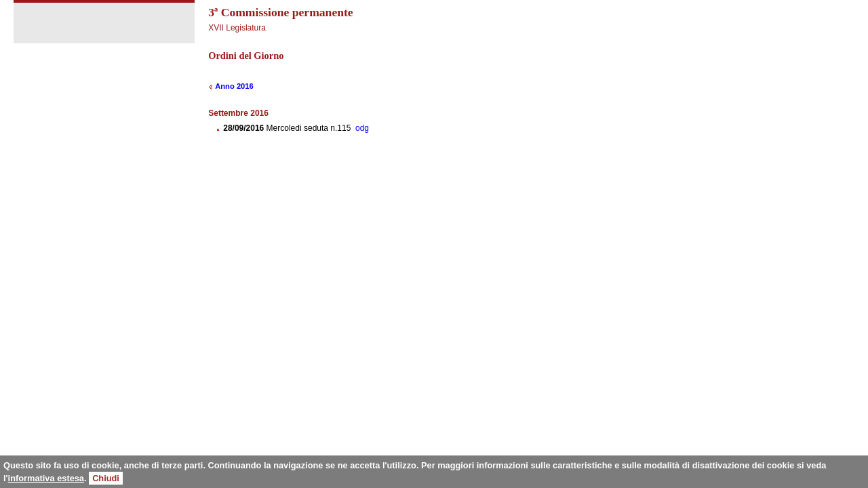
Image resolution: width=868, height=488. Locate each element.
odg (362, 128)
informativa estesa (46, 478)
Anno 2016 (234, 86)
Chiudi (106, 478)
